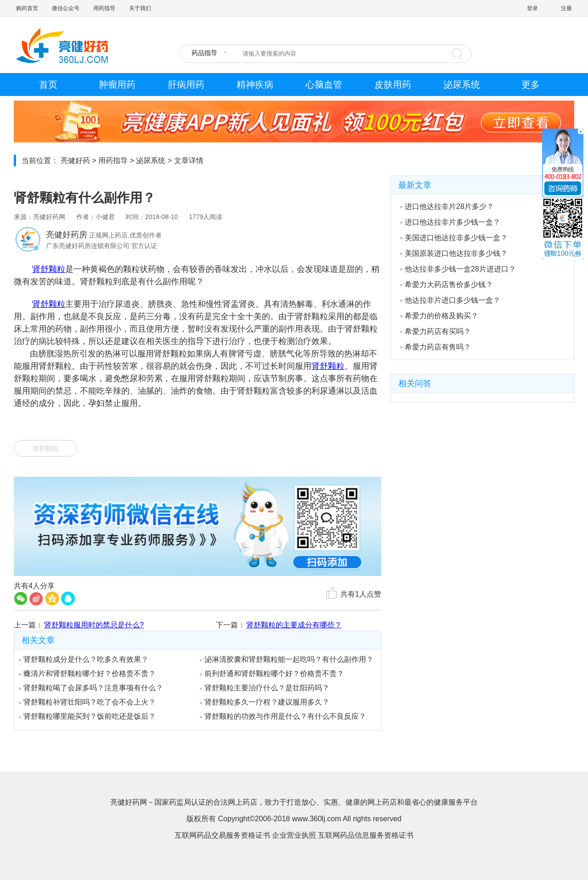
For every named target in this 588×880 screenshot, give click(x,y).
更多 (531, 85)
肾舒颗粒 (49, 269)
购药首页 (27, 8)
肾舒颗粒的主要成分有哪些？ (294, 625)
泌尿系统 (462, 85)
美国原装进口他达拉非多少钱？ (454, 253)
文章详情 (189, 161)
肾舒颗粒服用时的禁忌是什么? (94, 625)
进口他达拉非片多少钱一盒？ (450, 222)
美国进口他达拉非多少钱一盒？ (454, 238)
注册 (566, 8)
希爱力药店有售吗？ (435, 347)
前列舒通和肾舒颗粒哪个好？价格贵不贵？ (272, 674)
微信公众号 (66, 8)
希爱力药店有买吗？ (435, 331)
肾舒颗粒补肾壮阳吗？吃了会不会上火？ (87, 702)
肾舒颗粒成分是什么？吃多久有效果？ (84, 659)
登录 (532, 8)
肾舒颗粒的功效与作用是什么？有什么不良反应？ (283, 716)
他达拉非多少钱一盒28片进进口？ (458, 269)
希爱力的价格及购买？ (439, 316)
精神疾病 (255, 85)
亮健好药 (75, 161)
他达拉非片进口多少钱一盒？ (450, 300)
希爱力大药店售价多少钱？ (447, 285)
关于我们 (140, 8)
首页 (48, 85)
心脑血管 (324, 85)
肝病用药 (186, 85)
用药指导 (104, 8)
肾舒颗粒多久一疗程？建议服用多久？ (265, 702)
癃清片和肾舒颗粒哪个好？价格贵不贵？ (87, 674)
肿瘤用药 (117, 85)
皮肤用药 (393, 85)
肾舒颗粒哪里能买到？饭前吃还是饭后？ (87, 716)
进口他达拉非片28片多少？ (447, 206)
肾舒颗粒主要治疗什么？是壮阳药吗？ (265, 688)
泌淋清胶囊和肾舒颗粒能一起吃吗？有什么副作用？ (287, 659)
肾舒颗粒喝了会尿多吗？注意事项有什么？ (91, 688)
